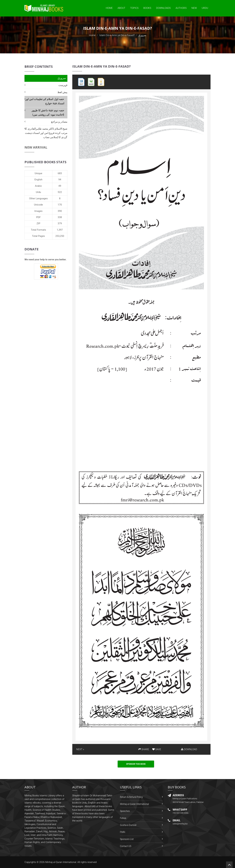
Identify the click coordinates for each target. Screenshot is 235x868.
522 (60, 192)
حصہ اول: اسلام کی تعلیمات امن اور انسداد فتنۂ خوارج (45, 101)
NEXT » (80, 749)
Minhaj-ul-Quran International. (61, 862)
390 (60, 211)
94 (60, 180)
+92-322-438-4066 (181, 813)
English (38, 180)
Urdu (205, 8)
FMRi (123, 832)
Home (109, 8)
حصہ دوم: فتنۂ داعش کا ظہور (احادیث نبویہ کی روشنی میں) (48, 113)
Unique (38, 173)
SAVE (157, 749)
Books (147, 8)
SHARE (144, 749)
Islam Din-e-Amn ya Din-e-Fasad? (117, 35)
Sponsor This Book (136, 764)
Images (39, 211)
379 (60, 223)
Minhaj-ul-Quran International (134, 804)
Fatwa (123, 818)
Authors (181, 8)
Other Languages (39, 198)
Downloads (163, 8)
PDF (39, 217)
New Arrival (36, 147)
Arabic (38, 186)
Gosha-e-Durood (128, 825)
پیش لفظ (62, 92)
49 (60, 186)
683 (60, 173)
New (194, 8)
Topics (134, 8)
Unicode (38, 205)
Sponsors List (127, 839)
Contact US (126, 846)
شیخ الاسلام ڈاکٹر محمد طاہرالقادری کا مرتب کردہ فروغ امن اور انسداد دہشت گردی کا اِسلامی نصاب (46, 133)
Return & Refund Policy (131, 797)
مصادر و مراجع (59, 122)
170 (60, 205)
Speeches (125, 811)
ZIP (38, 223)
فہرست (63, 85)
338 (60, 217)
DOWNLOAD (189, 749)
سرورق (62, 78)
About (121, 8)
